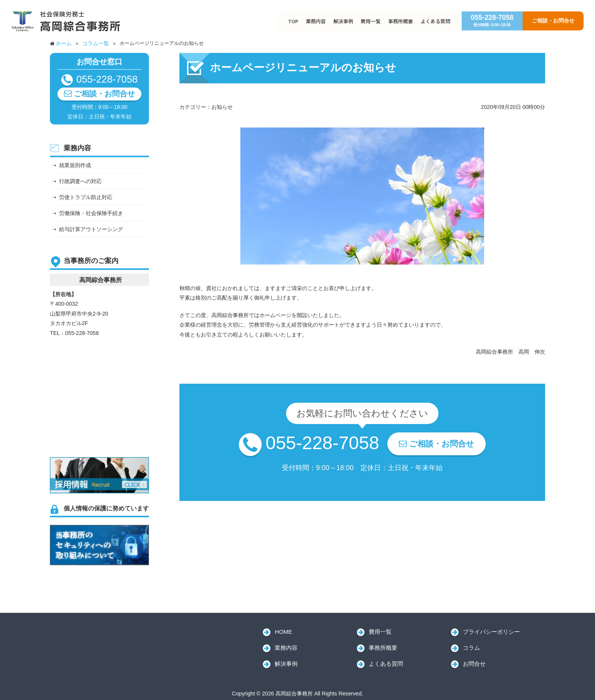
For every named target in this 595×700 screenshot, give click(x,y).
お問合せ (474, 664)
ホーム (64, 43)
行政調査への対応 (80, 181)
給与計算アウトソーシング (91, 229)
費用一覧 (371, 21)
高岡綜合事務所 (103, 641)
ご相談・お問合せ (553, 21)
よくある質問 (435, 21)
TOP (293, 21)
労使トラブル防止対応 (86, 197)
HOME (283, 632)
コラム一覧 (96, 43)
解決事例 (343, 21)
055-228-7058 (492, 20)
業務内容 (316, 21)
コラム (471, 648)
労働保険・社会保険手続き (91, 213)
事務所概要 (401, 21)
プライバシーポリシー (491, 632)
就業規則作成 (75, 165)
